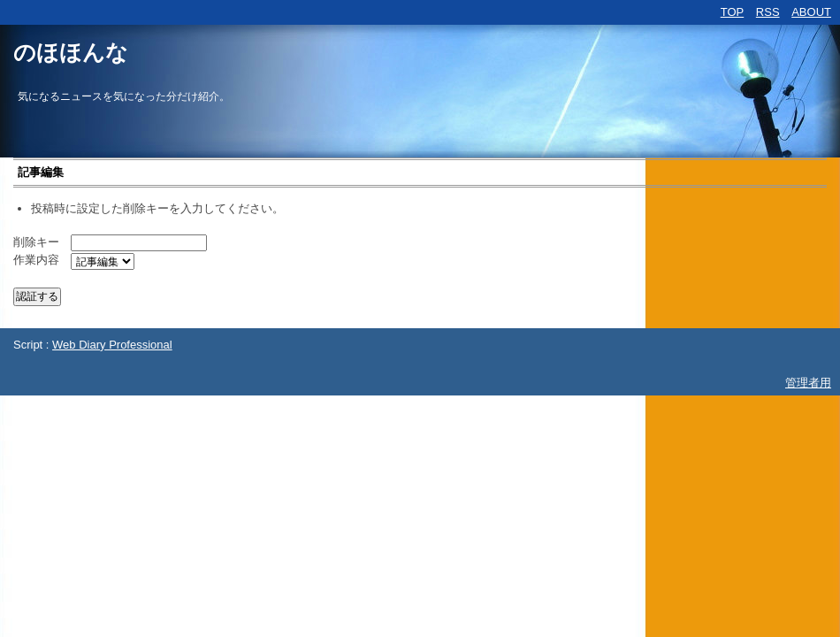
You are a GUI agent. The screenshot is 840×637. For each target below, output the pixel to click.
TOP (733, 12)
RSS (768, 12)
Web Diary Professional (112, 345)
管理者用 (808, 383)
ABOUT (811, 12)
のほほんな (71, 52)
